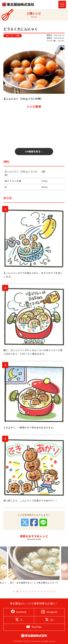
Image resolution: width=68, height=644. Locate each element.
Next (64, 572)
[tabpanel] (34, 571)
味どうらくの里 (13, 36)
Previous (4, 572)
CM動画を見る (33, 151)
